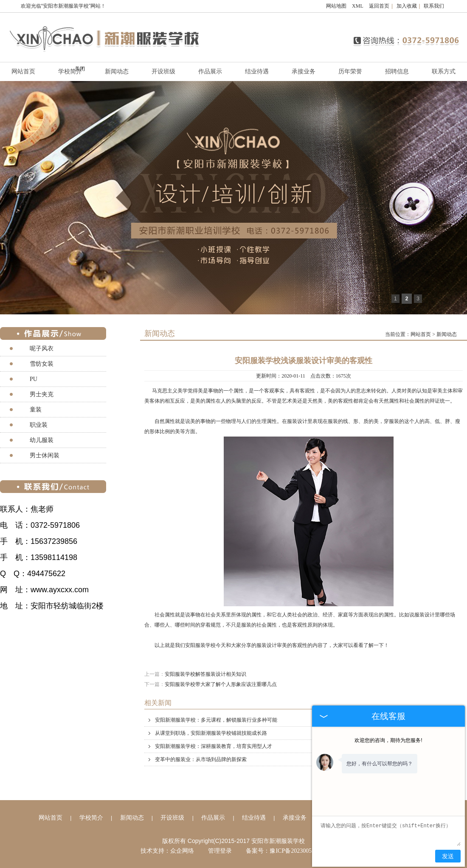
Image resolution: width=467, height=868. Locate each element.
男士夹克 (42, 394)
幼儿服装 (42, 440)
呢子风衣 (42, 349)
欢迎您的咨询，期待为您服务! (388, 740)
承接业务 (304, 71)
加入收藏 (407, 6)
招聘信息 (397, 71)
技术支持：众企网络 (167, 851)
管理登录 (220, 851)
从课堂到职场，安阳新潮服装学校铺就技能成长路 (309, 733)
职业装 (39, 425)
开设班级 (163, 71)
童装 (36, 410)
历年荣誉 (350, 71)
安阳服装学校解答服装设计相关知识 (205, 674)
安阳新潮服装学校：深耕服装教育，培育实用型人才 (309, 746)
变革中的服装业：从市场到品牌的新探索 (309, 759)
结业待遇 (257, 71)
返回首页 (379, 6)
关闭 (80, 69)
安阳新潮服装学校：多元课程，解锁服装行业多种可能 (309, 720)
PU (34, 379)
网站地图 (336, 6)
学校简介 (91, 818)
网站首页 (421, 334)
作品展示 (210, 71)
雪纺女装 (42, 364)
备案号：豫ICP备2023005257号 (286, 851)
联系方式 (444, 71)
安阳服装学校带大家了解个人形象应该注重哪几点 (221, 684)
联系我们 (434, 6)
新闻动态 (117, 71)
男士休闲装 (45, 455)
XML (358, 6)
